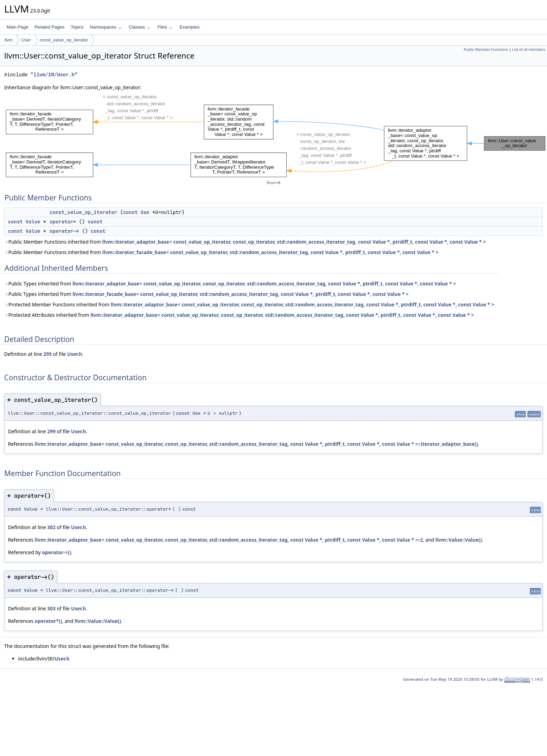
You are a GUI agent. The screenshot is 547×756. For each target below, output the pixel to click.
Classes (140, 27)
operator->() (56, 552)
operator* (63, 222)
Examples (190, 27)
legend (273, 182)
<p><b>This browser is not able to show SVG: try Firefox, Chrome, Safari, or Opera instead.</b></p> (276, 135)
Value (33, 222)
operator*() (48, 621)
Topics (77, 27)
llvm (9, 40)
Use (145, 212)
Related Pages (49, 27)
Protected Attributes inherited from (239, 315)
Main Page (17, 27)
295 (47, 354)
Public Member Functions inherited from (245, 242)
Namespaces (106, 27)
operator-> (65, 231)
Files (165, 27)
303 (51, 608)
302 (51, 527)
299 (51, 431)
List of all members (529, 49)
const (130, 212)
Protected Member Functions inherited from (249, 304)
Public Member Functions (486, 49)
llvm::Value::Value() (459, 540)
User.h (74, 354)
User (26, 40)
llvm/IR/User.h (54, 75)
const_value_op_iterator (64, 40)
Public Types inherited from (230, 284)
